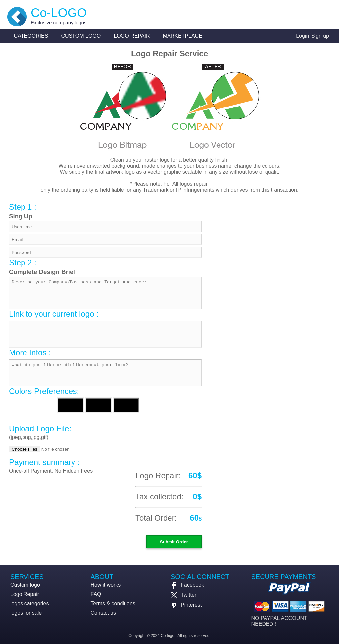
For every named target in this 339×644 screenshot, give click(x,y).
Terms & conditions (113, 603)
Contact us (103, 613)
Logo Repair (132, 36)
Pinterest (186, 605)
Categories (31, 36)
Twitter (184, 595)
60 (194, 518)
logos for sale (26, 613)
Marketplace (183, 36)
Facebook (187, 585)
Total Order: (156, 518)
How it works (106, 585)
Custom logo (81, 36)
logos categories (30, 603)
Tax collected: (159, 497)
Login (302, 36)
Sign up (320, 36)
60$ (195, 475)
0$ (197, 497)
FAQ (96, 594)
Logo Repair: (158, 475)
